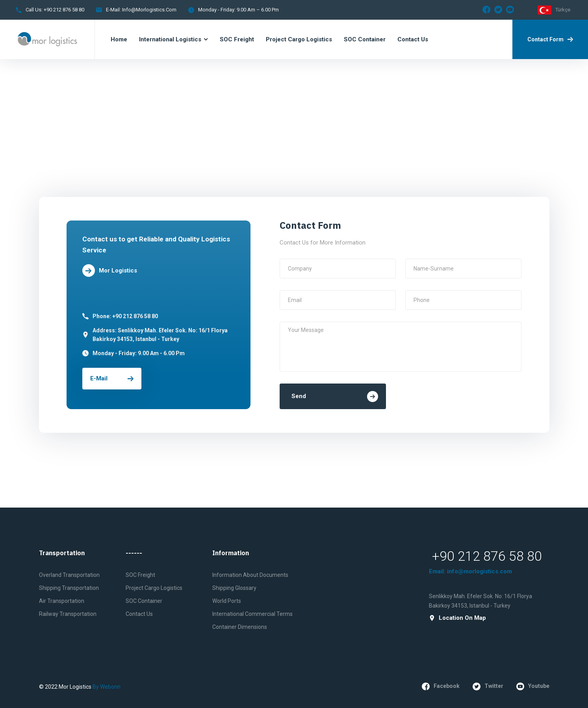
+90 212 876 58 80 (63, 10)
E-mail (112, 378)
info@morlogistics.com (149, 10)
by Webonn (107, 687)
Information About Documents (250, 575)
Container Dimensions (240, 627)
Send (335, 397)
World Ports (227, 601)
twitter (488, 686)
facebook (441, 686)
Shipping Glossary (234, 588)
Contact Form (550, 39)
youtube (533, 686)
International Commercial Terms (252, 614)
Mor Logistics (110, 271)
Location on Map (457, 618)
